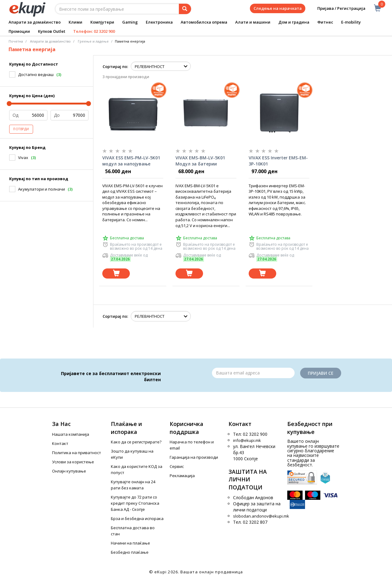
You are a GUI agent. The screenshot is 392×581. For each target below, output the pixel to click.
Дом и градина (294, 22)
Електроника (159, 22)
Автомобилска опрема (204, 22)
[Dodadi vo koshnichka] (116, 273)
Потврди (21, 129)
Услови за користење (73, 462)
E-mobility (351, 22)
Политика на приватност (77, 453)
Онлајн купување (69, 471)
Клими (75, 22)
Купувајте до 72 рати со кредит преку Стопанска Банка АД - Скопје (135, 503)
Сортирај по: (115, 66)
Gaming (130, 22)
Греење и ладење (93, 41)
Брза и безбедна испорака (137, 518)
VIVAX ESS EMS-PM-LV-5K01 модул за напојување (131, 161)
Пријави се (321, 373)
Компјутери (102, 22)
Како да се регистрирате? (136, 442)
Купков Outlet (52, 31)
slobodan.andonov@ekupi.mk (261, 516)
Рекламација (182, 476)
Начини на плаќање (130, 543)
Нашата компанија (71, 434)
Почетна (16, 41)
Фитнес (325, 22)
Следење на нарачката (278, 8)
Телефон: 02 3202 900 (94, 31)
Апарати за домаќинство (35, 22)
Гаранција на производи (194, 457)
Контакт (60, 443)
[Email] (253, 373)
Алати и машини (253, 22)
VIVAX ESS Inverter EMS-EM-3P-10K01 (278, 161)
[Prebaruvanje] (185, 9)
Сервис (177, 466)
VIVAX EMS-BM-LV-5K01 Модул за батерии (200, 161)
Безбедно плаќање (130, 552)
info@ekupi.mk (247, 440)
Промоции (19, 31)
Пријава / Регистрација (337, 8)
